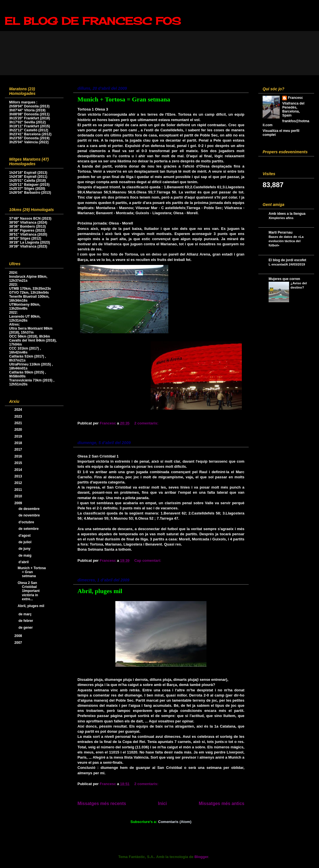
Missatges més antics (222, 803)
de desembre (29, 509)
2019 (19, 436)
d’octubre (27, 522)
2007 (19, 643)
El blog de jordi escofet (287, 260)
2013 (19, 476)
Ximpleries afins (281, 218)
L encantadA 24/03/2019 (287, 264)
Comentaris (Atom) (175, 822)
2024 (19, 410)
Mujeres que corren (284, 279)
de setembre (29, 529)
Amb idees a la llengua (287, 214)
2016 (19, 456)
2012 (19, 483)
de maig (25, 555)
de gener (26, 628)
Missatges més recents (102, 803)
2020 (19, 430)
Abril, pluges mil (100, 591)
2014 (19, 470)
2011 (19, 490)
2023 (19, 416)
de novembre (30, 515)
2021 (19, 423)
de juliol (25, 542)
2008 (19, 636)
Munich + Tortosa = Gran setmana (124, 99)
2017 (19, 450)
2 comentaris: (147, 423)
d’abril (24, 562)
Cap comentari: (148, 560)
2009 (19, 503)
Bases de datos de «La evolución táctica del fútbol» (286, 241)
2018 (19, 443)
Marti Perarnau (281, 232)
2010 (19, 496)
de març (25, 614)
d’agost (25, 536)
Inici (162, 803)
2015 (19, 463)
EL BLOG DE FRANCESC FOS (93, 21)
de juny (25, 549)
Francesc (296, 98)
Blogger (201, 857)
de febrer (26, 621)
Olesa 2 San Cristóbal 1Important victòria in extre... (29, 591)
